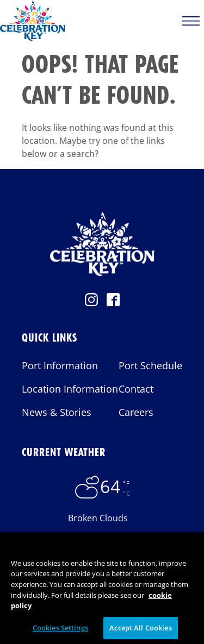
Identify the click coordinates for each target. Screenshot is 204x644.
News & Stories (57, 412)
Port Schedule (150, 365)
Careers (136, 412)
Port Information (60, 365)
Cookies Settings (60, 630)
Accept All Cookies (140, 630)
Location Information (70, 389)
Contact (136, 389)
